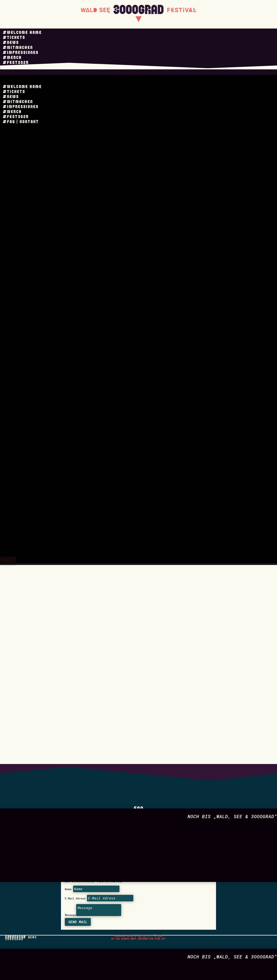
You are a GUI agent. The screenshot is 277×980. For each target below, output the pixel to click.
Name (68, 806)
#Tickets (14, 38)
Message (71, 832)
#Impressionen (21, 53)
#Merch (12, 58)
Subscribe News (21, 854)
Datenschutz (83, 730)
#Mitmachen (18, 48)
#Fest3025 (16, 63)
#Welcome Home (22, 33)
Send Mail (78, 838)
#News (11, 43)
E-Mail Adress (75, 815)
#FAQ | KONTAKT (21, 68)
